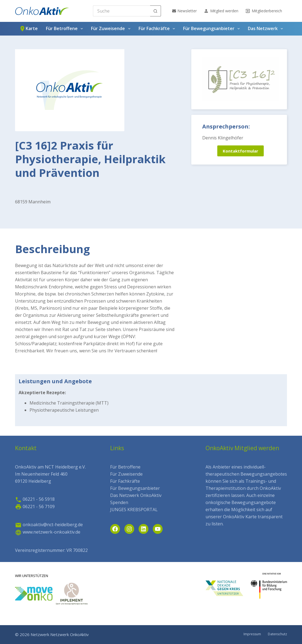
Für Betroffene (65, 29)
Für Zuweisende (112, 29)
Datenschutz (277, 634)
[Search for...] (121, 11)
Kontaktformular (241, 151)
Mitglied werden (221, 11)
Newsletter (184, 11)
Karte (28, 29)
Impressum (252, 634)
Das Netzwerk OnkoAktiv (136, 495)
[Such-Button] (156, 11)
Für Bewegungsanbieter (212, 29)
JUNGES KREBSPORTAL (134, 510)
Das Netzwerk (266, 29)
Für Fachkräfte (158, 29)
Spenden (119, 502)
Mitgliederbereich (264, 11)
